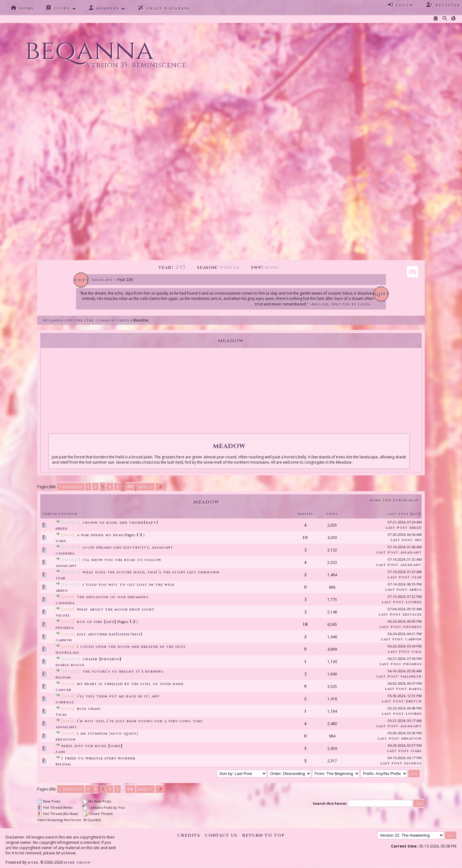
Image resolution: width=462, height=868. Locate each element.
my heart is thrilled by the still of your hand (130, 684)
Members (104, 8)
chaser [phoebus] (102, 659)
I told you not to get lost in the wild (128, 584)
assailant (411, 552)
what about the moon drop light (116, 609)
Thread (50, 514)
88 (130, 487)
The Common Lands (108, 320)
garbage (65, 702)
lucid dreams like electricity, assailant (128, 547)
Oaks (61, 541)
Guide (58, 8)
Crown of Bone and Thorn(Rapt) (120, 522)
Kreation (66, 739)
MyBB (33, 862)
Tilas (61, 714)
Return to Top (263, 835)
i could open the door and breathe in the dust (131, 646)
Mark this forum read (394, 500)
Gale (417, 651)
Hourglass (67, 652)
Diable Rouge (70, 665)
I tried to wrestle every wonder (98, 758)
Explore (74, 320)
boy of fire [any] (97, 622)
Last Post (398, 514)
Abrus (62, 590)
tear (61, 578)
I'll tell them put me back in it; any (118, 696)
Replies (305, 514)
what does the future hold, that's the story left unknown (151, 572)
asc (415, 514)
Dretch (414, 701)
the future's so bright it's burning (123, 671)
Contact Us (221, 835)
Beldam (63, 677)
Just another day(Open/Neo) (110, 634)
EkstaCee (412, 614)
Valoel (63, 615)
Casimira (65, 553)
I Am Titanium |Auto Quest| (108, 733)
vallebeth (411, 676)
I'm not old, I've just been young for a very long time (140, 721)
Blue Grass (89, 708)
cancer (63, 690)
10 (305, 538)
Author (70, 514)
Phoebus (65, 628)
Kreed (62, 528)
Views (332, 514)
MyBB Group (77, 862)
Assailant (102, 280)
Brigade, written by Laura (341, 304)
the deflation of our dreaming (113, 597)
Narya (415, 689)
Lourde (414, 602)
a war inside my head (100, 535)
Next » (145, 487)
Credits (189, 835)
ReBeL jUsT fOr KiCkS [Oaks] (92, 746)
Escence (413, 763)
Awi (418, 540)
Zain (60, 752)
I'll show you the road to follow (122, 560)
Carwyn (64, 640)
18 (305, 624)
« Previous (71, 487)
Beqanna (53, 320)
